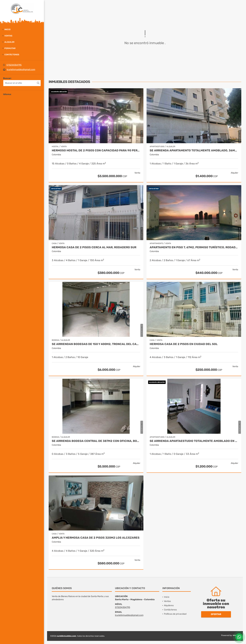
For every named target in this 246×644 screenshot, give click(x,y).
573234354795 (14, 65)
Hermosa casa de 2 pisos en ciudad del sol (184, 344)
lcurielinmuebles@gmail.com (21, 69)
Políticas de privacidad (175, 614)
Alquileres (169, 605)
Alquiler (9, 42)
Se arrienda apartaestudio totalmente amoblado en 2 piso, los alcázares (194, 441)
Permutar (10, 48)
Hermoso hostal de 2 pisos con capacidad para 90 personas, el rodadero (96, 151)
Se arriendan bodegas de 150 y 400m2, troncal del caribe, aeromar (96, 344)
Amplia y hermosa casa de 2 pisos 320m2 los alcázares (96, 538)
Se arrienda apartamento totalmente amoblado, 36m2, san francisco (194, 151)
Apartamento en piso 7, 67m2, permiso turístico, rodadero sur (194, 247)
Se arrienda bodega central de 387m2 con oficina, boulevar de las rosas (96, 441)
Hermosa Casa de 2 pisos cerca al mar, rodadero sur (94, 247)
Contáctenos (12, 55)
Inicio (7, 29)
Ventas (8, 36)
